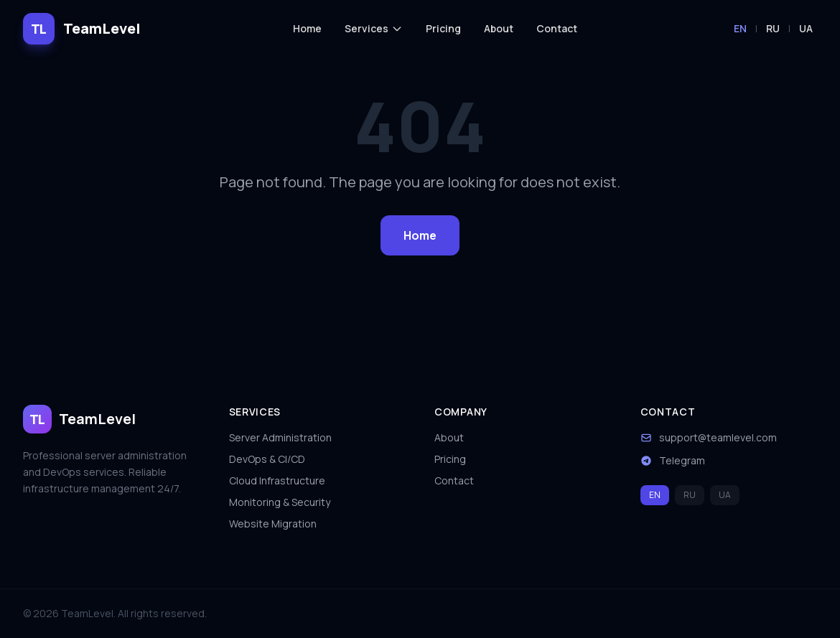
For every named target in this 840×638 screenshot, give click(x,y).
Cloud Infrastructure (277, 480)
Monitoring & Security (280, 502)
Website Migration (273, 524)
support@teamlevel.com (718, 437)
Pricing (443, 28)
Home (307, 28)
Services (374, 28)
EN (740, 28)
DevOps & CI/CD (267, 459)
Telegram (682, 460)
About (499, 28)
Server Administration (280, 437)
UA (806, 28)
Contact (557, 28)
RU (773, 28)
